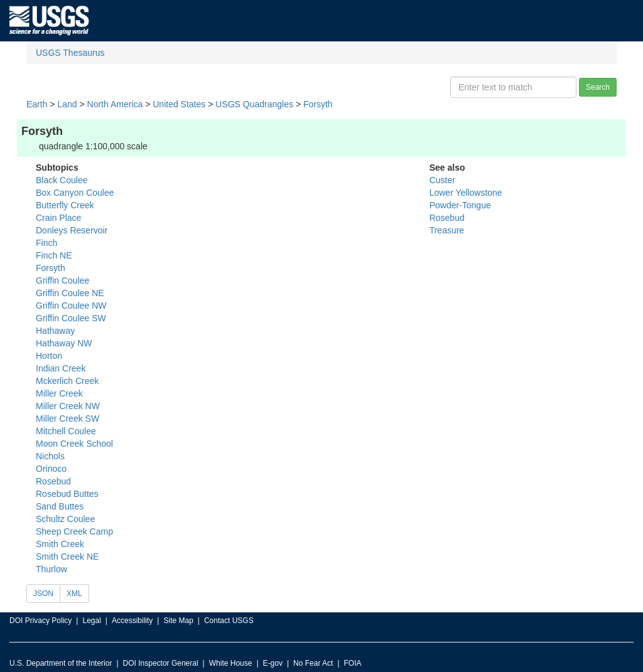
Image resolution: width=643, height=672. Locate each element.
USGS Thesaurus (70, 53)
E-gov (273, 663)
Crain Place (58, 218)
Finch (46, 243)
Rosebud (53, 481)
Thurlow (51, 569)
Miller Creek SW (68, 419)
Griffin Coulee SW (71, 318)
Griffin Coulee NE (70, 293)
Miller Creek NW (68, 406)
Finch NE (54, 255)
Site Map (178, 621)
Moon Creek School (74, 444)
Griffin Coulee (62, 280)
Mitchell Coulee (66, 431)
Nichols (50, 456)
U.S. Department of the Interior (61, 663)
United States (179, 104)
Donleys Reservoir (72, 230)
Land (67, 104)
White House (231, 663)
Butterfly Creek (65, 205)
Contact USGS (229, 621)
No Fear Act (313, 663)
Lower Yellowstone (466, 193)
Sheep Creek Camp (74, 531)
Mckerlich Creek (67, 381)
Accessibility (132, 621)
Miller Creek (59, 393)
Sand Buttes (60, 506)
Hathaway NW (64, 343)
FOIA (353, 663)
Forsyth (318, 104)
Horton (49, 356)
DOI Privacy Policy (41, 621)
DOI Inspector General (161, 663)
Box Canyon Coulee (75, 193)
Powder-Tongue (460, 205)
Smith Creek (60, 544)
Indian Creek (61, 368)
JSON (43, 594)
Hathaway (55, 331)
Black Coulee (62, 180)
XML (74, 594)
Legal (91, 621)
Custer (442, 180)
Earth (37, 104)
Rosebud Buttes (67, 494)
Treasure (447, 230)
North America (115, 104)
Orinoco (51, 469)
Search (598, 87)
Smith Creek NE (67, 557)
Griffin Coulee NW (71, 306)
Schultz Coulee (65, 519)
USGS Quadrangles (254, 104)
